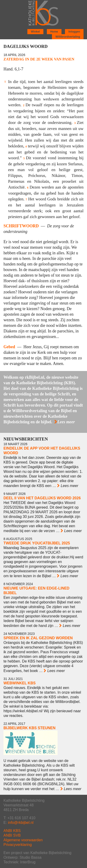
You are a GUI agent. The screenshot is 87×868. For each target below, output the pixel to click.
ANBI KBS (12, 831)
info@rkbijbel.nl (21, 823)
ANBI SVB (12, 835)
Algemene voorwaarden (23, 840)
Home (54, 32)
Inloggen (74, 32)
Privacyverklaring (18, 845)
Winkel (35, 32)
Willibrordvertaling (68, 37)
